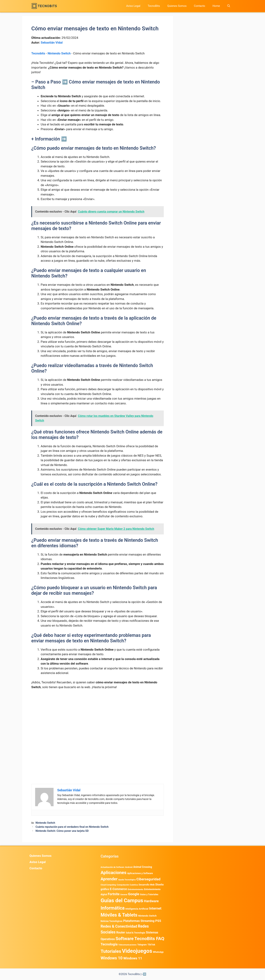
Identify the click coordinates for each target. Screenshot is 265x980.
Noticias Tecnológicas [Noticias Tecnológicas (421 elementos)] (112, 921)
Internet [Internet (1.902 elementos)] (155, 908)
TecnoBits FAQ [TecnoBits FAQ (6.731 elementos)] (149, 939)
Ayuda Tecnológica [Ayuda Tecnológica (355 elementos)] (127, 880)
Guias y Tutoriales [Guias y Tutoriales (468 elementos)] (149, 894)
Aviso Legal (133, 6)
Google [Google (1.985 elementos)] (134, 894)
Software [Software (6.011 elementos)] (125, 939)
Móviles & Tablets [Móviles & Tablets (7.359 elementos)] (119, 915)
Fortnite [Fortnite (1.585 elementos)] (114, 894)
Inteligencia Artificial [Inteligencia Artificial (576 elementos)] (137, 909)
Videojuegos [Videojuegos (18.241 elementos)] (137, 951)
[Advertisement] (98, 720)
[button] (229, 6)
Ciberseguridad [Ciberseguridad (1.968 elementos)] (148, 879)
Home (216, 6)
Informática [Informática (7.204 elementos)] (113, 908)
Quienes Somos (177, 6)
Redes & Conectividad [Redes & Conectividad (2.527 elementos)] (119, 926)
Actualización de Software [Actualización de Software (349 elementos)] (113, 867)
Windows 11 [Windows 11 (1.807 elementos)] (133, 958)
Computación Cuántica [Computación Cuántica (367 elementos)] (127, 885)
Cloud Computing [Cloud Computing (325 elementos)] (108, 885)
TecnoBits (154, 6)
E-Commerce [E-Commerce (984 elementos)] (118, 889)
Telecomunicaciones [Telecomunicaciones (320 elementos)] (127, 945)
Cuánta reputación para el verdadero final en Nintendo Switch (72, 827)
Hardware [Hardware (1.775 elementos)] (151, 901)
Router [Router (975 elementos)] (121, 932)
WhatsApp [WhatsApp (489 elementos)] (158, 952)
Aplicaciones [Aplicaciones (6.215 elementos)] (114, 873)
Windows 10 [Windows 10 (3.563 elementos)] (112, 958)
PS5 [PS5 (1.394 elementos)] (158, 921)
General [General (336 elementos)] (124, 895)
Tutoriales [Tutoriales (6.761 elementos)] (111, 951)
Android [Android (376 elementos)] (129, 867)
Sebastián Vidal (52, 42)
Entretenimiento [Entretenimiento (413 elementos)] (136, 889)
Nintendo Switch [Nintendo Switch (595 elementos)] (147, 916)
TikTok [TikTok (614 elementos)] (151, 945)
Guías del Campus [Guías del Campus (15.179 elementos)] (122, 900)
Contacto (200, 6)
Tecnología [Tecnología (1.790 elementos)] (109, 944)
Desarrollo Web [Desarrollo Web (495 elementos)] (147, 885)
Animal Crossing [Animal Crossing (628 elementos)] (143, 867)
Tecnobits (38, 53)
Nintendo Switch (59, 53)
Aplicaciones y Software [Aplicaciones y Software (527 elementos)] (140, 873)
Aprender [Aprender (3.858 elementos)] (109, 879)
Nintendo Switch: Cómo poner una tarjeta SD (62, 831)
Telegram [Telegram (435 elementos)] (142, 945)
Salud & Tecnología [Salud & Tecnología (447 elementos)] (136, 933)
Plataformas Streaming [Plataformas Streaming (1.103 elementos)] (139, 921)
